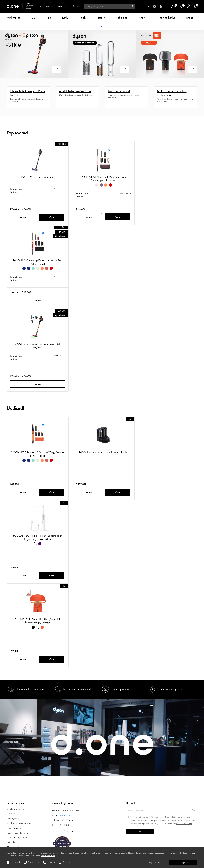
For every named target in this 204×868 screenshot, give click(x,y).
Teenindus (11, 842)
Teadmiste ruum (63, 6)
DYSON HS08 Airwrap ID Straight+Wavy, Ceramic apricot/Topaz (38, 454)
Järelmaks (11, 814)
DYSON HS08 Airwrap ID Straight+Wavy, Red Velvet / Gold (38, 262)
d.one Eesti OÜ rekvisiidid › (64, 831)
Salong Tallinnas (46, 6)
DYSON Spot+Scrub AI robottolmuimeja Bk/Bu (104, 452)
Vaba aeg (122, 18)
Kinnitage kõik (183, 862)
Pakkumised (14, 18)
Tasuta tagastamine (15, 828)
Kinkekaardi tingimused (17, 838)
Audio (142, 18)
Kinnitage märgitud (153, 862)
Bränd (190, 18)
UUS (34, 18)
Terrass (101, 18)
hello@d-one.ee (66, 815)
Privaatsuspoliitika (14, 847)
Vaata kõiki (58, 189)
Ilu (49, 18)
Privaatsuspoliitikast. (48, 856)
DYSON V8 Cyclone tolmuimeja (38, 177)
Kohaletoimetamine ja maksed (20, 823)
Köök (82, 18)
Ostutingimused (13, 818)
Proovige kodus (166, 18)
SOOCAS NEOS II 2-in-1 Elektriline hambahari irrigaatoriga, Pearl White (38, 537)
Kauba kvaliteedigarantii (17, 833)
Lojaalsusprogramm (15, 809)
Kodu (65, 18)
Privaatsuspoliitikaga (184, 824)
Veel (9, 88)
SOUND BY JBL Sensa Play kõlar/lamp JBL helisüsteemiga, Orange (38, 621)
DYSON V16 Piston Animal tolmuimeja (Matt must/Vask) (38, 345)
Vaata (23, 217)
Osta (52, 217)
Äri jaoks (76, 6)
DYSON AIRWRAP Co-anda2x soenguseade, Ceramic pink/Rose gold (104, 179)
